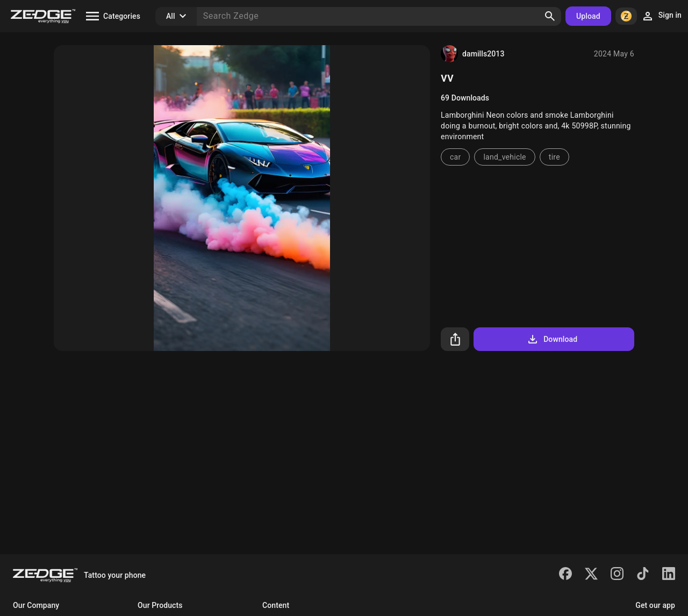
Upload (588, 16)
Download (552, 339)
